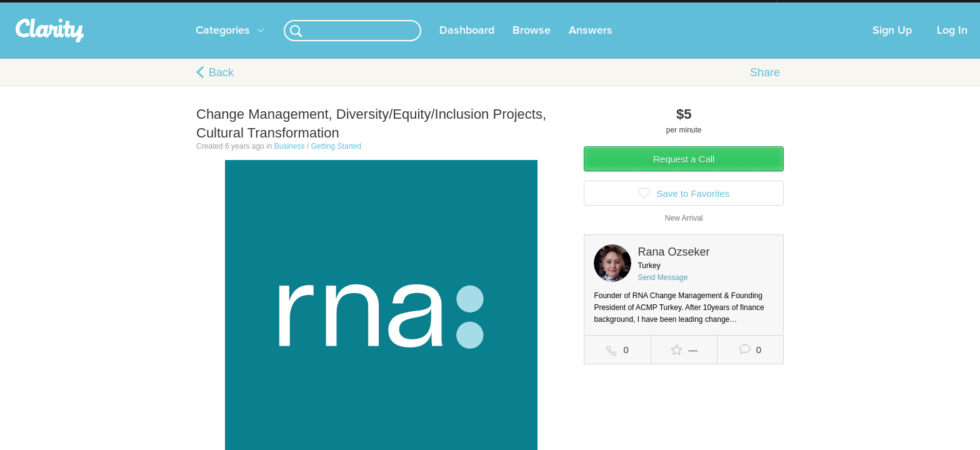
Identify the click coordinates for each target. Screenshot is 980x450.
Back (221, 85)
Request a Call (684, 172)
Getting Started (336, 159)
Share (765, 85)
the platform (177, 7)
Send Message (662, 290)
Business (290, 159)
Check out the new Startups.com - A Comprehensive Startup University (640, 8)
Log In (952, 43)
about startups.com (821, 8)
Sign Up (892, 43)
